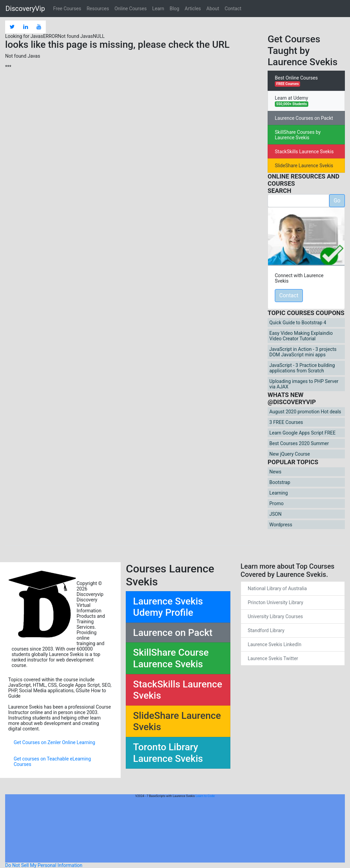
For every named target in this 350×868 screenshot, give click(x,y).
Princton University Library (275, 602)
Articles (193, 9)
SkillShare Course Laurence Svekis (171, 658)
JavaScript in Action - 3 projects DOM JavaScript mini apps (303, 352)
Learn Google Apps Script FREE (302, 433)
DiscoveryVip (25, 9)
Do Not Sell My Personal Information (44, 865)
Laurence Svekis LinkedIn (275, 644)
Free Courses (67, 9)
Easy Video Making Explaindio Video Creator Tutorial (301, 336)
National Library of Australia (277, 588)
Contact (233, 9)
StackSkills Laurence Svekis (304, 152)
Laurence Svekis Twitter (273, 658)
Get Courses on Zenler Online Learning (54, 742)
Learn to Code (205, 796)
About (213, 9)
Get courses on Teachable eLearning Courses (52, 762)
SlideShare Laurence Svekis (304, 166)
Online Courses (131, 9)
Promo (277, 503)
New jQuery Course (290, 454)
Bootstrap (280, 482)
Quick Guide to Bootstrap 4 (298, 323)
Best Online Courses (296, 81)
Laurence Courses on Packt (304, 118)
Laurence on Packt (173, 633)
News (275, 472)
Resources (98, 9)
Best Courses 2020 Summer (299, 443)
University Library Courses (275, 616)
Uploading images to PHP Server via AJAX (304, 384)
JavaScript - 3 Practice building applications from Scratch (302, 368)
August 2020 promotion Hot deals (305, 412)
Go (337, 201)
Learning (279, 493)
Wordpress (281, 525)
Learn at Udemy (292, 101)
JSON (275, 514)
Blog (174, 9)
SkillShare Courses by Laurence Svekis (298, 135)
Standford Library (266, 630)
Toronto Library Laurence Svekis (168, 753)
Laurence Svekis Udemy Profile (168, 607)
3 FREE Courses (286, 422)
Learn (158, 9)
